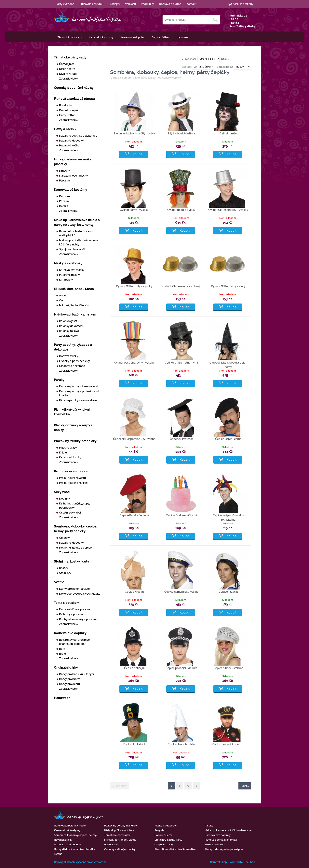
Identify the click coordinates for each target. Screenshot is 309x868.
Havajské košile (69, 145)
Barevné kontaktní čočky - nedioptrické (76, 233)
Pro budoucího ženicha (74, 483)
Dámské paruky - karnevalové (79, 386)
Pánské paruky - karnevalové (78, 400)
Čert (62, 300)
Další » (245, 786)
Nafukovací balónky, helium (75, 314)
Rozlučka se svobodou (71, 471)
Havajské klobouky (71, 141)
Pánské (64, 201)
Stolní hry (65, 573)
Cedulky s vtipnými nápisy (74, 88)
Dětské (64, 206)
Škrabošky (66, 280)
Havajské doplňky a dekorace (78, 136)
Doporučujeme (164, 835)
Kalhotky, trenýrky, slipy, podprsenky (74, 506)
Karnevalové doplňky (133, 37)
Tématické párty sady (70, 37)
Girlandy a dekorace (72, 366)
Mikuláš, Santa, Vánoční (74, 305)
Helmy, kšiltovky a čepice (75, 548)
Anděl (63, 295)
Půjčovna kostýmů (91, 4)
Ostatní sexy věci (70, 513)
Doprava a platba (170, 4)
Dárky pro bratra (70, 679)
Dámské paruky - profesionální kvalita (79, 393)
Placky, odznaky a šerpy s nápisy (73, 428)
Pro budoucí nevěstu (73, 478)
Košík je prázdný (243, 4)
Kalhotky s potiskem (72, 614)
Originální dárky (161, 37)
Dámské (64, 196)
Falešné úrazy (68, 448)
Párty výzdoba (65, 4)
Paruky (59, 380)
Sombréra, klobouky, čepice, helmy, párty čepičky (76, 529)
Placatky (65, 180)
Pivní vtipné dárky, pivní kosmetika (72, 412)
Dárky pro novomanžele (74, 589)
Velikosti (130, 4)
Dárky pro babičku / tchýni (76, 674)
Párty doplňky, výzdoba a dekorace (73, 347)
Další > (225, 59)
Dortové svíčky (69, 356)
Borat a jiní (66, 105)
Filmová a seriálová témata (74, 99)
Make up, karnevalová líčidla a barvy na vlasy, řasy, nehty (77, 222)
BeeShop (249, 862)
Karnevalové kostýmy (101, 37)
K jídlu (63, 453)
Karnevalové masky (72, 270)
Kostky (64, 568)
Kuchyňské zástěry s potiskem (79, 619)
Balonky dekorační (71, 326)
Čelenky (64, 538)
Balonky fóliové (69, 331)
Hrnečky (65, 171)
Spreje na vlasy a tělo (73, 249)
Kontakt (191, 4)
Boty (62, 649)
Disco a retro (67, 69)
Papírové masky (69, 275)
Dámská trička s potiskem (76, 609)
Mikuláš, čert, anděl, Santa (74, 289)
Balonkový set (68, 321)
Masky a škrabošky (68, 263)
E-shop (115, 78)
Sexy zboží (62, 492)
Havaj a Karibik (65, 129)
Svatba (59, 582)
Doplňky (65, 499)
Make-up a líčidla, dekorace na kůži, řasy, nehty (79, 242)
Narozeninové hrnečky (74, 176)
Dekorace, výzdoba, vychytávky (80, 594)
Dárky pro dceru (70, 684)
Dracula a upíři (68, 110)
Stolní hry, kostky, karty (72, 561)
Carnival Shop (218, 862)
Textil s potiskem (67, 603)
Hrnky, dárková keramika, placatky (73, 162)
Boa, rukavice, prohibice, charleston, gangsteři (75, 642)
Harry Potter (67, 115)
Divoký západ (68, 74)
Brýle (62, 654)
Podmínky (147, 4)
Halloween (183, 37)
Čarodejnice (67, 64)
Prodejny (114, 4)
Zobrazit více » (69, 79)
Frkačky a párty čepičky (74, 361)
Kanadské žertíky (70, 457)
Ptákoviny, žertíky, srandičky (75, 441)
